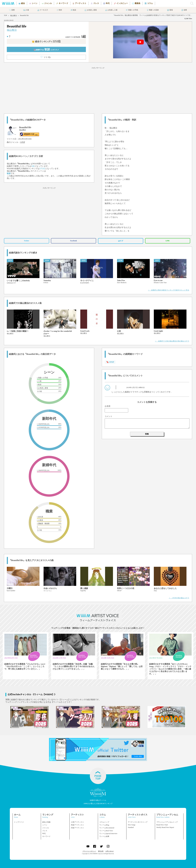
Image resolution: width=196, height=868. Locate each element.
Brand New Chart (162, 825)
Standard (131, 827)
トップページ (19, 822)
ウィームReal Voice (106, 831)
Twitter (27, 241)
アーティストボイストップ (138, 822)
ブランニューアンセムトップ (167, 822)
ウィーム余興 (104, 836)
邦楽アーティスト (77, 825)
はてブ (121, 241)
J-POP (23, 142)
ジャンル (46, 828)
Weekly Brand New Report (165, 827)
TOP (5, 15)
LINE (168, 241)
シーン (45, 825)
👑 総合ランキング (46, 42)
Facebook (74, 241)
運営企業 (101, 851)
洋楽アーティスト (77, 828)
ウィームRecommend (107, 828)
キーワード (46, 836)
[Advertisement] (98, 90)
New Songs (132, 825)
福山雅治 (13, 16)
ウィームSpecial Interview (108, 834)
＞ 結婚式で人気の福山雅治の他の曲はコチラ (172, 341)
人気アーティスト (77, 822)
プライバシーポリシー (89, 851)
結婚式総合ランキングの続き (23, 253)
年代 (44, 834)
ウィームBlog (104, 825)
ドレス (45, 831)
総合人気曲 (46, 822)
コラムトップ (104, 822)
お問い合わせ (110, 851)
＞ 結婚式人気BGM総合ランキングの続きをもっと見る (169, 290)
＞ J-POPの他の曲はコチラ (179, 598)
